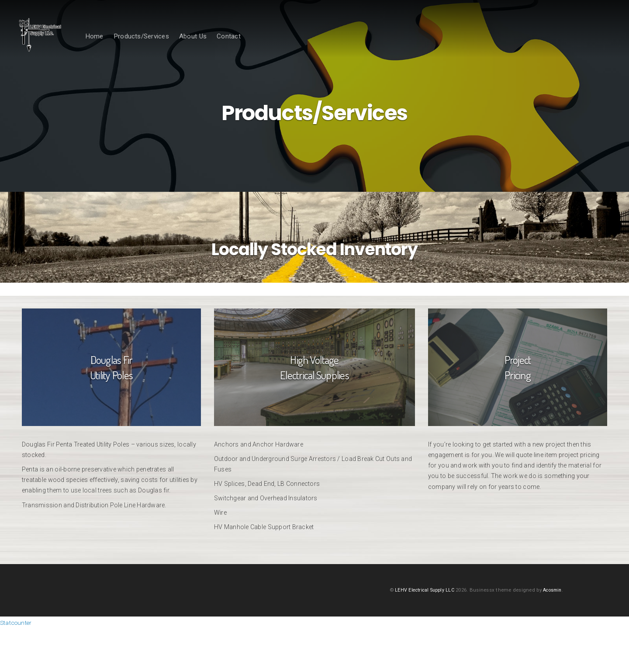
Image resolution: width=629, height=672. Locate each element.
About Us (216, 47)
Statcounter (19, 666)
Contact (252, 47)
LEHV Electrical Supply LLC (420, 634)
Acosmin (551, 634)
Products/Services (165, 47)
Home (118, 47)
